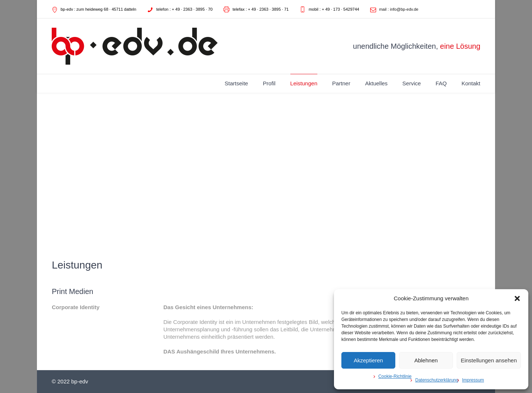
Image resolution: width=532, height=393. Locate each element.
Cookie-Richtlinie (395, 376)
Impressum (473, 380)
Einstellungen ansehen (489, 360)
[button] (517, 298)
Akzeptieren (368, 360)
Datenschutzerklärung (437, 380)
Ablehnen (426, 360)
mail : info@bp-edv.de (399, 9)
